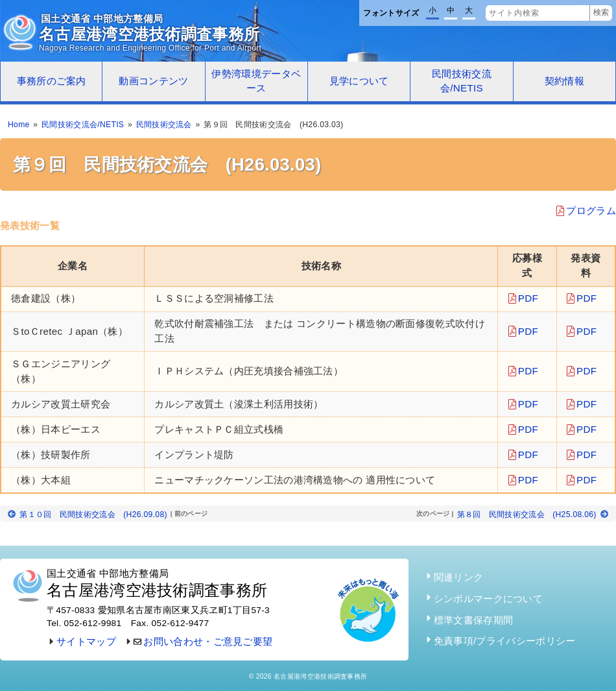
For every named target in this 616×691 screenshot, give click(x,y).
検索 (601, 12)
